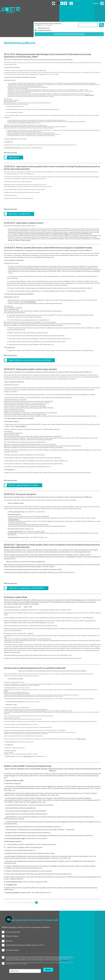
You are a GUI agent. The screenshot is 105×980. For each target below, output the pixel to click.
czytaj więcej (17, 938)
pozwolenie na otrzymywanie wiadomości (3, 942)
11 (34, 889)
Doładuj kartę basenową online (69, 20)
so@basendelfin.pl (89, 82)
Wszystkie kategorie (3, 927)
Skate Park (27, 918)
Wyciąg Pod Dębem (3, 922)
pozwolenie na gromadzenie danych (3, 934)
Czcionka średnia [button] (56, 4)
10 (31, 889)
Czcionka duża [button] (60, 4)
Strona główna (66, 4)
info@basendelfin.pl (44, 17)
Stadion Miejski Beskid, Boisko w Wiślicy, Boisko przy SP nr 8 (27, 922)
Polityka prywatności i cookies (8, 966)
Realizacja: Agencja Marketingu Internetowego (85, 964)
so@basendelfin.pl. (81, 726)
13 (39, 889)
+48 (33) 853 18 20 (44, 14)
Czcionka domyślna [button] (53, 4)
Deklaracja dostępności (7, 977)
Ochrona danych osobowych (8, 969)
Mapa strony (4, 974)
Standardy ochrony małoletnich (9, 971)
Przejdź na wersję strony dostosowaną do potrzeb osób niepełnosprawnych (48, 4)
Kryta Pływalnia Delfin (3, 918)
